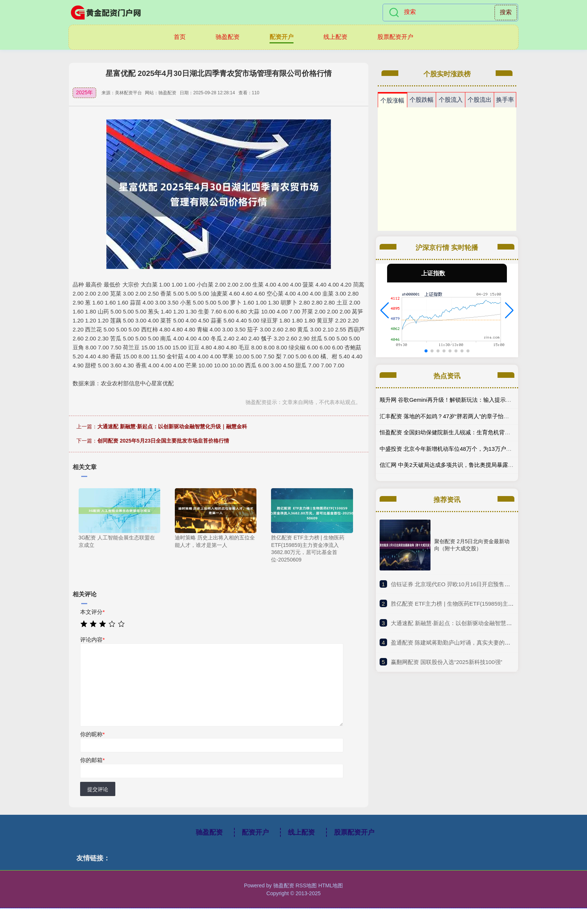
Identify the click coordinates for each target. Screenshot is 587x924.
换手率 (505, 100)
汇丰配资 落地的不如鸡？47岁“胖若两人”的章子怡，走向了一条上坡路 (467, 416)
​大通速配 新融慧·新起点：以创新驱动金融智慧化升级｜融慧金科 (471, 623)
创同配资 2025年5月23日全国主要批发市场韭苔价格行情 (163, 441)
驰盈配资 (228, 37)
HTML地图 (331, 885)
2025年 (84, 92)
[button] (385, 310)
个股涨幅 (392, 100)
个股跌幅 (422, 100)
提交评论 (98, 789)
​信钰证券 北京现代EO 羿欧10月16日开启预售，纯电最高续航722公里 (477, 584)
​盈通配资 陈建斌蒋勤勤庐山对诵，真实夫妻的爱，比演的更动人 (470, 642)
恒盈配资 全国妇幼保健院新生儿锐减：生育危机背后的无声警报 (459, 432)
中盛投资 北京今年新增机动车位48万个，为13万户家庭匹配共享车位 (465, 449)
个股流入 (451, 100)
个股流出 (480, 100)
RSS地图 (306, 885)
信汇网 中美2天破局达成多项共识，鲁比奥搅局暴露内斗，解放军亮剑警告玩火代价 (483, 465)
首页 (180, 37)
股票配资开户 (395, 37)
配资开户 (282, 37)
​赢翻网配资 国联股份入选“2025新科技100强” (447, 662)
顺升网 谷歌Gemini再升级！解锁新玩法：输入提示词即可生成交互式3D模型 (474, 400)
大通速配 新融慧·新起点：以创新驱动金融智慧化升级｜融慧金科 (172, 426)
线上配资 (335, 37)
